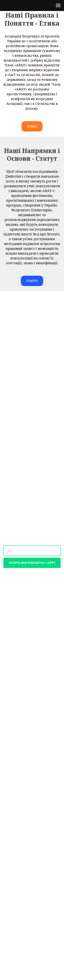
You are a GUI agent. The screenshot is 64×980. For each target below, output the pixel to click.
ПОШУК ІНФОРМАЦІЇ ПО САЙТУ (32, 563)
